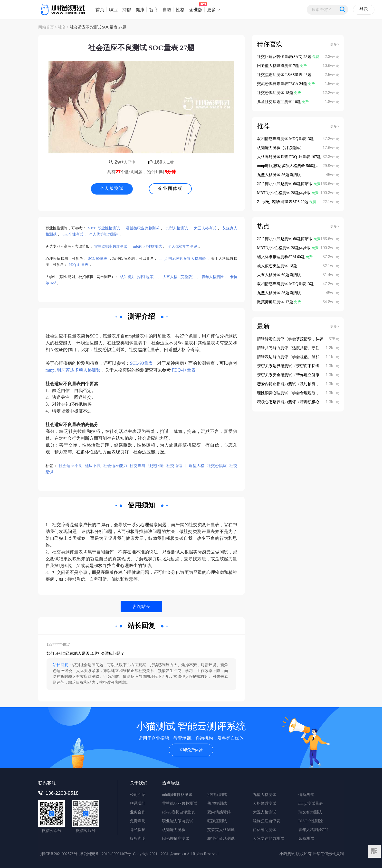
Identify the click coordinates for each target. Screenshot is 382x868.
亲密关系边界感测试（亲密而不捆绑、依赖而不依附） (304, 366)
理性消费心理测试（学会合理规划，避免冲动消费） (302, 393)
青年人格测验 (213, 277)
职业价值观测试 (221, 838)
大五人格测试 (205, 228)
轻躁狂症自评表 (267, 821)
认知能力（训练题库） (138, 277)
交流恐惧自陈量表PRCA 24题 (282, 84)
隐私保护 (138, 830)
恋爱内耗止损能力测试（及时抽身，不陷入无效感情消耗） (308, 384)
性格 (179, 9)
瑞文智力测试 (310, 812)
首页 (99, 9)
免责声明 (138, 821)
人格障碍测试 (265, 803)
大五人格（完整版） (179, 277)
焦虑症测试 (217, 803)
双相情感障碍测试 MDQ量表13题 (285, 139)
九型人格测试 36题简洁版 (279, 175)
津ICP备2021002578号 (59, 854)
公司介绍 (138, 795)
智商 (152, 9)
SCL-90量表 (98, 259)
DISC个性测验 (311, 821)
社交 (62, 27)
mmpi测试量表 (311, 803)
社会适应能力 (115, 466)
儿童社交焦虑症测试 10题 (279, 102)
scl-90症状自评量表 (178, 812)
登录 (364, 9)
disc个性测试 (73, 234)
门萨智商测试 (265, 830)
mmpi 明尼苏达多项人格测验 (182, 259)
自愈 (166, 9)
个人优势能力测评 (104, 234)
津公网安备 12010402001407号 (105, 854)
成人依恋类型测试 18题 (277, 266)
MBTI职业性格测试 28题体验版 (284, 193)
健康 (139, 9)
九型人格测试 (177, 228)
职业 (112, 9)
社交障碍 (138, 466)
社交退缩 (174, 466)
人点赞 (161, 162)
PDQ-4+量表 (79, 265)
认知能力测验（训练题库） (280, 148)
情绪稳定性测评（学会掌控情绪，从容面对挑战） (300, 339)
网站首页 (46, 27)
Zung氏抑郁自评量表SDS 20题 (283, 202)
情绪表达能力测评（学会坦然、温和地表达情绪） (300, 357)
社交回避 (156, 466)
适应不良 (93, 466)
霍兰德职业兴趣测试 (143, 228)
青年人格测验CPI (313, 830)
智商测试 (306, 838)
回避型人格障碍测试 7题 (278, 66)
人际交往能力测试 (268, 838)
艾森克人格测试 (221, 830)
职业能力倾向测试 (178, 821)
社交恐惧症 (217, 466)
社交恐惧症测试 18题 (276, 93)
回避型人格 (195, 466)
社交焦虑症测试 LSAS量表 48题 (284, 75)
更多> (334, 44)
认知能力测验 (174, 830)
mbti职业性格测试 (148, 246)
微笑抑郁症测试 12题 (276, 302)
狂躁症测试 (217, 821)
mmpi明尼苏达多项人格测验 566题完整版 (292, 166)
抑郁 (125, 9)
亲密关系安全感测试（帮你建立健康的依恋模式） (300, 375)
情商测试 (306, 795)
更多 (210, 9)
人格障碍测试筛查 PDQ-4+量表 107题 (289, 157)
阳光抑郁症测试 (176, 838)
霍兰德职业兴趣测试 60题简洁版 (285, 184)
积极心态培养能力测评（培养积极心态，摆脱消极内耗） (306, 402)
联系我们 (138, 803)
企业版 (195, 9)
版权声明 (138, 838)
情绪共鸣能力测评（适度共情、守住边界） (294, 348)
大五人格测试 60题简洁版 (279, 275)
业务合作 (138, 812)
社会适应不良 (71, 466)
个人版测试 (112, 188)
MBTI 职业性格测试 (104, 228)
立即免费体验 (191, 750)
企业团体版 (170, 188)
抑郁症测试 (217, 795)
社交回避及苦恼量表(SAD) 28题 (285, 57)
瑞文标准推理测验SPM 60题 (281, 257)
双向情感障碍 (219, 812)
